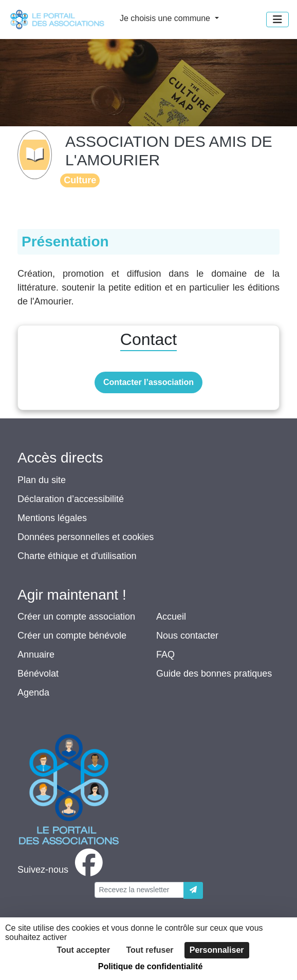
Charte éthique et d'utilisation (77, 556)
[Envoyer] (193, 890)
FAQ (165, 655)
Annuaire (36, 655)
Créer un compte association (76, 617)
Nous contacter (187, 636)
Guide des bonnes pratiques (214, 674)
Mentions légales (52, 518)
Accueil (171, 617)
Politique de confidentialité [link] (151, 966)
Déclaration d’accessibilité (71, 499)
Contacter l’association (148, 382)
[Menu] (277, 20)
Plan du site (42, 480)
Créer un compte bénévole (72, 636)
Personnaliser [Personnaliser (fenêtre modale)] (217, 950)
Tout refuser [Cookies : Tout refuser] (150, 950)
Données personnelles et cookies (86, 537)
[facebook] (62, 870)
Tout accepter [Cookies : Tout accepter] (83, 950)
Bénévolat (38, 674)
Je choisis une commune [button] (166, 18)
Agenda (33, 693)
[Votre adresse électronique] (139, 890)
